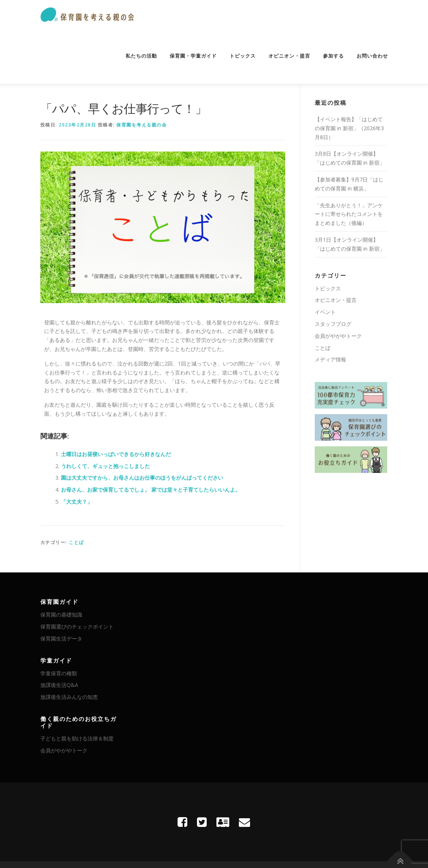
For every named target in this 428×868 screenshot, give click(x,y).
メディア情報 (330, 359)
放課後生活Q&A (59, 685)
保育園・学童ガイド (193, 56)
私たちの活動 (141, 56)
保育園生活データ (61, 638)
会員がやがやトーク (338, 336)
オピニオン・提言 (289, 56)
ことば (76, 542)
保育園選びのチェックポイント (77, 626)
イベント (325, 312)
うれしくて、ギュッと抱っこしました (105, 466)
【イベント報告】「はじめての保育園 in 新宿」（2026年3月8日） (349, 128)
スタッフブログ (333, 324)
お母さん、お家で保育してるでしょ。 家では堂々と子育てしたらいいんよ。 (151, 490)
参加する (333, 56)
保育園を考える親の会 (141, 125)
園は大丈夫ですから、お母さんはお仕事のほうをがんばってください (142, 478)
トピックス (243, 56)
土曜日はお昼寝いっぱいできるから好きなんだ (116, 454)
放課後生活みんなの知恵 (69, 697)
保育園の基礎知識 (61, 615)
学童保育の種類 (59, 673)
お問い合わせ (372, 56)
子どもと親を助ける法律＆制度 (77, 738)
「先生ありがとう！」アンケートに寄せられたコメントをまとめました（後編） (349, 214)
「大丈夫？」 (77, 502)
